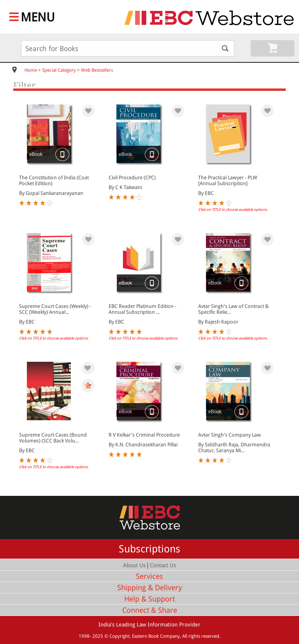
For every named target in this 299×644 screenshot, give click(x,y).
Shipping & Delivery (149, 588)
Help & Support (149, 599)
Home (31, 70)
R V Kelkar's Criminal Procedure (144, 435)
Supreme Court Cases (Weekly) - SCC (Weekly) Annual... (55, 309)
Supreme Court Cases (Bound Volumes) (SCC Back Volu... (53, 438)
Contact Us (163, 565)
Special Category (59, 70)
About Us (134, 565)
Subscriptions (149, 549)
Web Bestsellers (97, 70)
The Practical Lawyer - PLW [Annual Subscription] (228, 180)
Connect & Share (150, 610)
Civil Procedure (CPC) (132, 178)
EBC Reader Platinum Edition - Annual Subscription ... (142, 309)
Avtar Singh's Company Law (230, 435)
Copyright (120, 636)
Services (149, 576)
